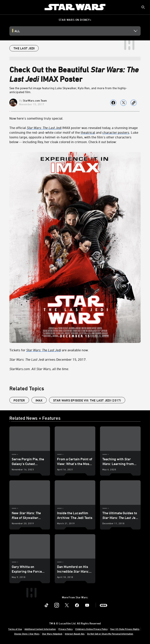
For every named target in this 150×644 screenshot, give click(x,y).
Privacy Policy (66, 629)
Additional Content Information (40, 629)
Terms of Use (15, 629)
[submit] (143, 7)
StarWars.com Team (35, 100)
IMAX (39, 400)
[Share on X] (123, 103)
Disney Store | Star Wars (27, 634)
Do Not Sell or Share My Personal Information (110, 634)
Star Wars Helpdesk (52, 634)
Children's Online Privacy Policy (91, 629)
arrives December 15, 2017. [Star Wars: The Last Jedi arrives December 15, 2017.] (48, 359)
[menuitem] (6, 7)
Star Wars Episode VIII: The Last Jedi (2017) (87, 400)
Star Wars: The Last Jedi (44, 128)
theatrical (88, 132)
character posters (116, 132)
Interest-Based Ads (75, 634)
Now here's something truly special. (36, 118)
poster (19, 400)
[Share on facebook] (113, 103)
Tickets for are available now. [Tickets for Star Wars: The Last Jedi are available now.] (49, 350)
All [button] (17, 31)
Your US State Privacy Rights (125, 629)
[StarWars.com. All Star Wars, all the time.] (75, 369)
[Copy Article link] (134, 103)
